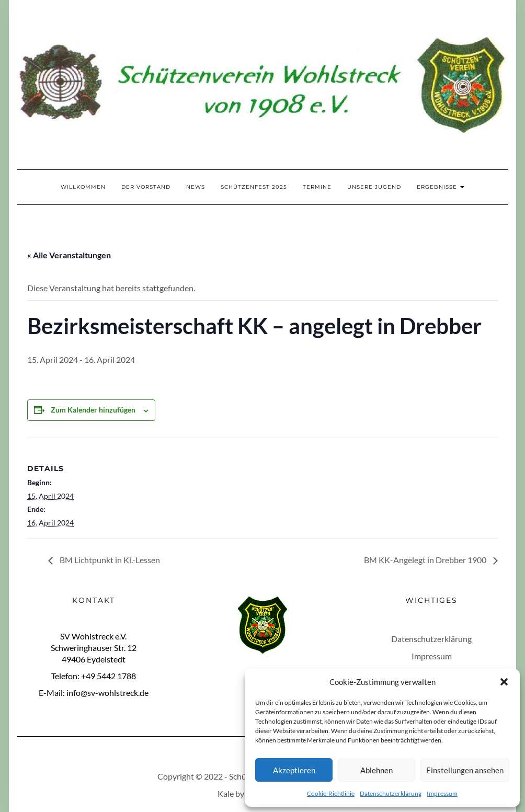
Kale (226, 793)
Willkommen (83, 187)
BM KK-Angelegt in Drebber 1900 (426, 560)
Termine (317, 187)
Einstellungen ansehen (465, 770)
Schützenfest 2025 (254, 187)
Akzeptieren (294, 770)
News (196, 187)
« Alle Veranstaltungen (69, 255)
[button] (504, 682)
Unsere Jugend (374, 187)
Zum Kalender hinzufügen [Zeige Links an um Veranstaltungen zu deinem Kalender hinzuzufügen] (93, 410)
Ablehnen (376, 770)
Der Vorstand (146, 187)
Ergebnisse (441, 187)
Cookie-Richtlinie (331, 793)
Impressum (442, 793)
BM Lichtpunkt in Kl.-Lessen (109, 560)
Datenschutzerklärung (391, 793)
